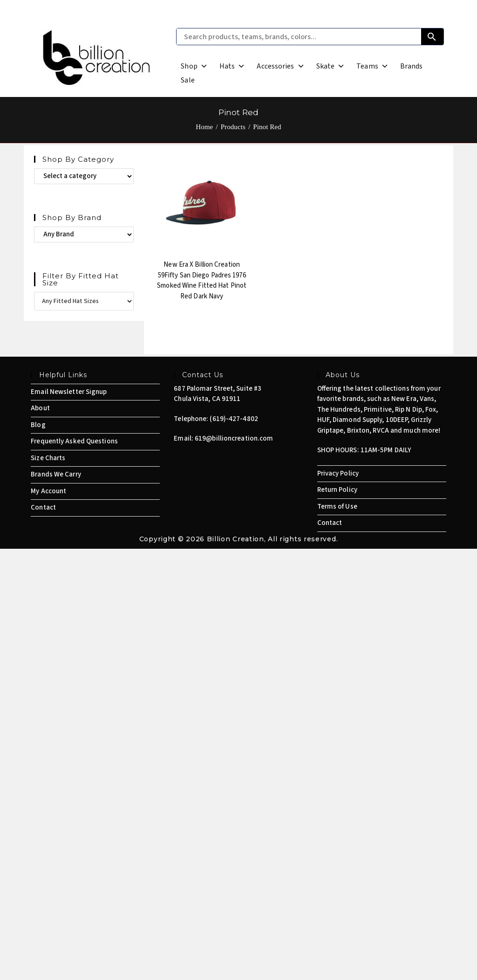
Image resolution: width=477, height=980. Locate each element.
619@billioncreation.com (234, 438)
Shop (194, 66)
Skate (331, 66)
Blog (38, 425)
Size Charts (48, 458)
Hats (232, 66)
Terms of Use (337, 507)
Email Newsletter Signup (69, 392)
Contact (43, 507)
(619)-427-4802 (234, 419)
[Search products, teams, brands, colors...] (299, 37)
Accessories (280, 66)
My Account (48, 491)
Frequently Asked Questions (74, 441)
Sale (187, 80)
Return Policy (337, 490)
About (40, 408)
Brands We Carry (56, 474)
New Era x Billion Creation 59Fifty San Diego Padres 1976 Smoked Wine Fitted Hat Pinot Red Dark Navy (202, 280)
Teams (372, 66)
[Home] (204, 127)
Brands (412, 66)
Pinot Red (267, 127)
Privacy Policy (338, 473)
